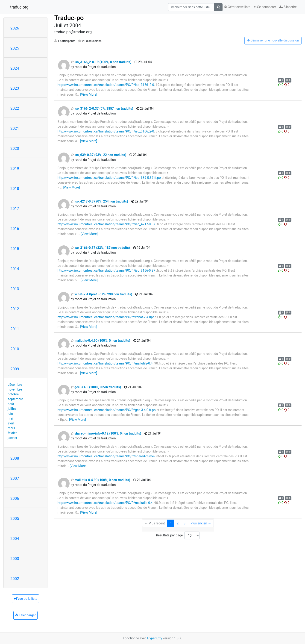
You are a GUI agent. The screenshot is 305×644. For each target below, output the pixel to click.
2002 (15, 579)
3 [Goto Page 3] (185, 523)
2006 (15, 498)
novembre (15, 389)
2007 (15, 478)
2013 (15, 289)
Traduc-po (69, 18)
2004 (15, 538)
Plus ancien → (201, 523)
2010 (15, 349)
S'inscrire (288, 7)
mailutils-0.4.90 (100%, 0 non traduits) (100, 341)
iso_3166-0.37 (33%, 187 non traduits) (100, 248)
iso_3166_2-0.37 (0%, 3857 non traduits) (102, 109)
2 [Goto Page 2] (178, 523)
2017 (15, 209)
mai (10, 418)
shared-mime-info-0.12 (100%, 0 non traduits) (106, 433)
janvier (13, 438)
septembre (16, 399)
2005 (15, 518)
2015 (15, 249)
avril (11, 423)
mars (12, 428)
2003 (15, 559)
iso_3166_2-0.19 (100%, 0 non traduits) (101, 62)
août (11, 404)
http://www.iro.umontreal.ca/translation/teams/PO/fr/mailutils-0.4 (105, 363)
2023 (15, 88)
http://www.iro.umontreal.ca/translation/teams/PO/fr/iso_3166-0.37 (106, 271)
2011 (15, 329)
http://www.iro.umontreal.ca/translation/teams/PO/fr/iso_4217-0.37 (106, 224)
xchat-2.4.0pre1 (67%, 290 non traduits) (101, 294)
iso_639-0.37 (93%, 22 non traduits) (98, 155)
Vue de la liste (25, 599)
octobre (13, 394)
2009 (15, 369)
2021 (15, 128)
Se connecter (265, 7)
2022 (15, 108)
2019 (15, 168)
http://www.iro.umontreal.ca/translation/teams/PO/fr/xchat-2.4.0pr (106, 317)
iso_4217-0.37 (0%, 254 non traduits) (99, 201)
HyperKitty (155, 638)
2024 (15, 68)
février (12, 433)
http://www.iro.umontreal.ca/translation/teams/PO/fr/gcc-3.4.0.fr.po (107, 410)
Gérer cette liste (237, 7)
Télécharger (25, 615)
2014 (15, 269)
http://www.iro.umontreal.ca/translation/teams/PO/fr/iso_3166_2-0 (106, 85)
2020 (15, 148)
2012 (15, 309)
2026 (15, 28)
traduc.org (19, 7)
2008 (15, 458)
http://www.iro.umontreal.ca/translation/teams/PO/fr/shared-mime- (106, 456)
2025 (15, 48)
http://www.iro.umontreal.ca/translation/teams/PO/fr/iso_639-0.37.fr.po (109, 178)
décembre (15, 385)
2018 (15, 188)
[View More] (89, 94)
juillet (12, 409)
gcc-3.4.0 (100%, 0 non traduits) (96, 387)
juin (10, 414)
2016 (15, 229)
